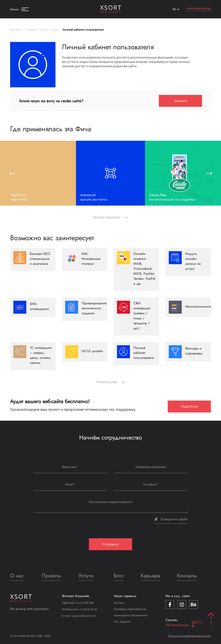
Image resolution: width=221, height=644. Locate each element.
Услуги (44, 30)
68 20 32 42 (88, 609)
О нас (17, 576)
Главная (31, 30)
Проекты (51, 576)
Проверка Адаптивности (130, 609)
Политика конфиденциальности (189, 636)
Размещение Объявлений (131, 615)
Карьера (150, 576)
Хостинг (119, 603)
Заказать (181, 101)
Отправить (110, 544)
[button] (12, 173)
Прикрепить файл (171, 519)
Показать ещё (111, 381)
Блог (119, 576)
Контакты (187, 576)
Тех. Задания (122, 622)
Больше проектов (110, 217)
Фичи (55, 30)
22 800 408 (84, 603)
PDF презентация (180, 625)
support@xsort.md (199, 9)
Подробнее (189, 406)
